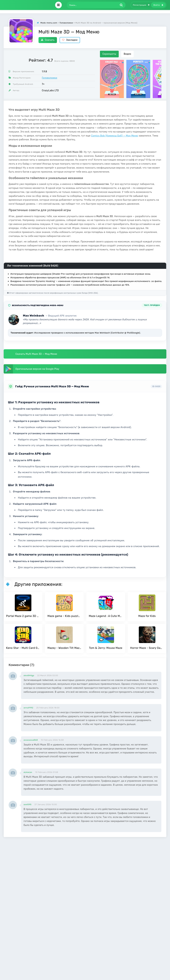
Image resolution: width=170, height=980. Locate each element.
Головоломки (50, 78)
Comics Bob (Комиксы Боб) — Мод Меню (115, 136)
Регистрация (141, 5)
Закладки (70, 40)
